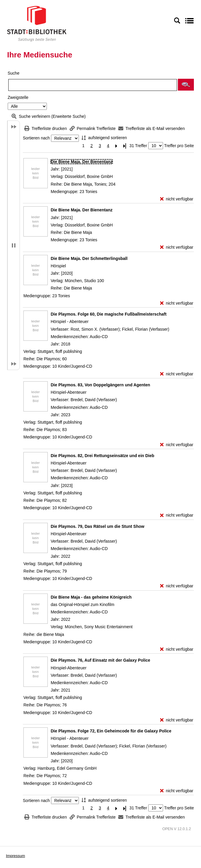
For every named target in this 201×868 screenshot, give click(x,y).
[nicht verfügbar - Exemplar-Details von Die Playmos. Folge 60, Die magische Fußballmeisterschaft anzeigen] (177, 374)
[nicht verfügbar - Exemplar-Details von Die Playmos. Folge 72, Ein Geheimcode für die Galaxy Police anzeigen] (177, 791)
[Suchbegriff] (93, 85)
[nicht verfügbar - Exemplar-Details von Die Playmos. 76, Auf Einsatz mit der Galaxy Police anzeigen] (177, 720)
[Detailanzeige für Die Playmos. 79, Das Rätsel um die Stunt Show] (98, 526)
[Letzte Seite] (125, 146)
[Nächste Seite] (117, 146)
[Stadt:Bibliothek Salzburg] (37, 23)
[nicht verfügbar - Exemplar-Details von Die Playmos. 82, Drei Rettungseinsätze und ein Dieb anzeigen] (177, 515)
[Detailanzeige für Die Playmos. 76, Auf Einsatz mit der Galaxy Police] (100, 660)
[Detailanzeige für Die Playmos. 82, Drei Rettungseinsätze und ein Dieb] (102, 456)
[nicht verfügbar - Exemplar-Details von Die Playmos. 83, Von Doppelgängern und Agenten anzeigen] (177, 445)
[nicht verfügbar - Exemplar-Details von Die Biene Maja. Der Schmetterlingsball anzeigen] (177, 303)
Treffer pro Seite (179, 146)
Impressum (15, 856)
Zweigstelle (18, 97)
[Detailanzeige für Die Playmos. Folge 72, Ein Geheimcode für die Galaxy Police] (111, 731)
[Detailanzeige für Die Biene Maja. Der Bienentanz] (82, 162)
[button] (186, 85)
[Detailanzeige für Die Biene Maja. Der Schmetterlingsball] (89, 258)
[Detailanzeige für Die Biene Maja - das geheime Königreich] (91, 597)
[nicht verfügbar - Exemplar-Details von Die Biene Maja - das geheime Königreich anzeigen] (177, 649)
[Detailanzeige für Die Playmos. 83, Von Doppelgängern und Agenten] (100, 385)
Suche (14, 73)
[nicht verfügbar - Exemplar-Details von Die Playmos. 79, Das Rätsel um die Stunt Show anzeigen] (177, 586)
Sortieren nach (36, 138)
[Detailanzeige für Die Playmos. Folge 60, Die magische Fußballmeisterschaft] (109, 314)
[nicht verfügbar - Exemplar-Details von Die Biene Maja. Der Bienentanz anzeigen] (177, 199)
